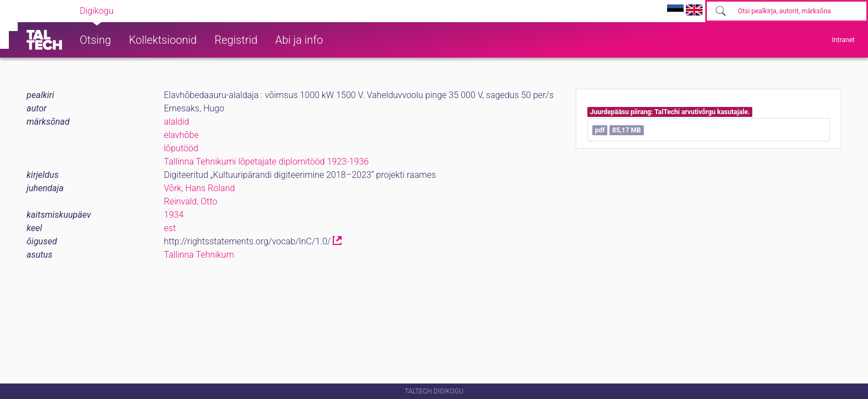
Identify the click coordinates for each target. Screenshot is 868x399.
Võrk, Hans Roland (199, 188)
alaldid (177, 122)
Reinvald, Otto (190, 201)
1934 (174, 215)
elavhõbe (181, 135)
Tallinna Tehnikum (199, 255)
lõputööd (181, 148)
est (170, 228)
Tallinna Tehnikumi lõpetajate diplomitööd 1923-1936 (266, 162)
